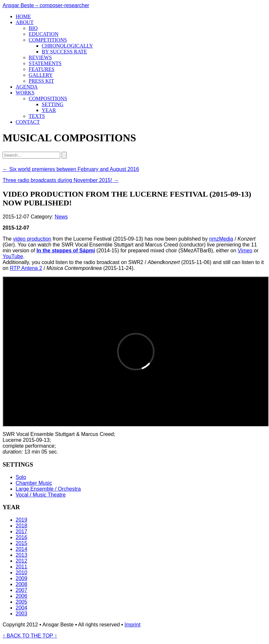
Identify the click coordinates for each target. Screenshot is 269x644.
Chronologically (67, 46)
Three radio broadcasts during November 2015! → (61, 180)
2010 (21, 573)
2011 (21, 567)
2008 (21, 584)
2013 (21, 555)
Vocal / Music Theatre (41, 495)
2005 (21, 602)
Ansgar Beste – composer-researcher (46, 5)
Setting (53, 104)
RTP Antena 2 (26, 268)
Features (42, 69)
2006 (21, 596)
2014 (21, 549)
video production (32, 239)
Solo (21, 477)
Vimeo (245, 251)
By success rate (64, 52)
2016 (21, 537)
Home (23, 16)
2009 (21, 578)
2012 (21, 561)
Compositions (48, 98)
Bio (33, 28)
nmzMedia (221, 239)
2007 (21, 590)
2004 (21, 608)
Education (44, 34)
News (61, 217)
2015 (21, 543)
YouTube (13, 256)
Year (49, 110)
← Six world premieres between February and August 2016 (71, 169)
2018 (21, 526)
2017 (21, 532)
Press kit (41, 81)
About (25, 22)
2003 (21, 614)
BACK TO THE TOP (30, 636)
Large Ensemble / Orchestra (48, 489)
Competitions (48, 40)
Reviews (40, 57)
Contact (28, 122)
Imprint (132, 625)
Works (25, 93)
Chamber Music (34, 483)
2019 (21, 520)
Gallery (41, 75)
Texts (37, 116)
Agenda (27, 87)
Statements (45, 63)
